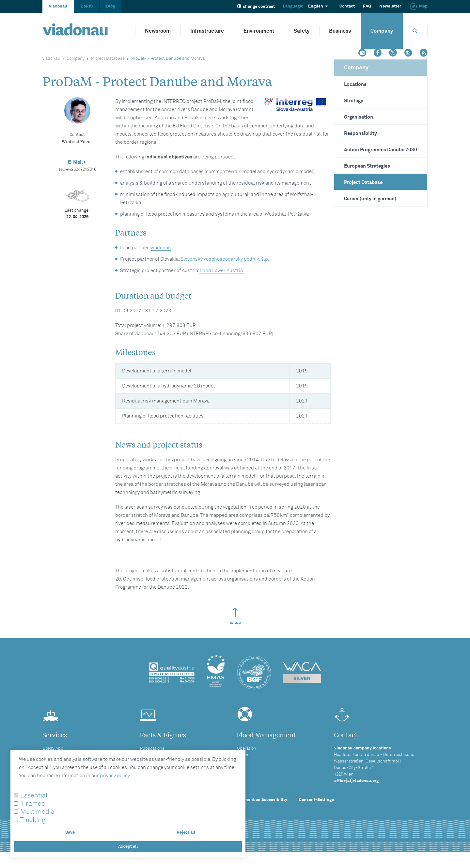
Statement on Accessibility (260, 800)
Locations (355, 84)
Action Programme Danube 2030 (381, 150)
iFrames (32, 804)
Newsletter (390, 6)
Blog (110, 6)
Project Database (108, 59)
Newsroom (158, 31)
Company (382, 31)
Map (418, 6)
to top (235, 616)
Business (340, 31)
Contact (347, 6)
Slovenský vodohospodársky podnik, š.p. (225, 259)
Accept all (128, 847)
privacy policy (115, 776)
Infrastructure (207, 31)
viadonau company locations (363, 748)
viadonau (58, 6)
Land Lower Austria (221, 271)
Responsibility (360, 133)
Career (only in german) (370, 199)
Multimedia (37, 812)
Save (70, 833)
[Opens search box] (415, 31)
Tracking (33, 820)
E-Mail (75, 162)
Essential (34, 795)
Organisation (359, 117)
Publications (152, 749)
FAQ (367, 6)
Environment (259, 31)
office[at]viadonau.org (356, 781)
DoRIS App (53, 749)
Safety (302, 31)
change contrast (256, 6)
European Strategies (367, 166)
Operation (247, 749)
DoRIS (87, 6)
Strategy (354, 101)
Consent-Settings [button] (316, 800)
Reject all (186, 833)
